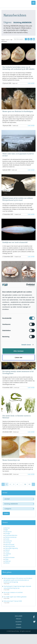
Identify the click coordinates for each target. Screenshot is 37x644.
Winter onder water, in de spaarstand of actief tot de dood (18, 155)
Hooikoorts (8, 541)
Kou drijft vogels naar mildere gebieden (15, 597)
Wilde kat (8, 561)
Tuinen (7, 552)
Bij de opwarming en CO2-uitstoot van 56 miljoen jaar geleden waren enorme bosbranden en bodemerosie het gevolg (18, 580)
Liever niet (18, 357)
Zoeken (6, 513)
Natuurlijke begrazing (11, 548)
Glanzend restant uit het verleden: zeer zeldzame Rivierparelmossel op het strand (18, 199)
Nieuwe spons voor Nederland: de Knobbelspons (18, 111)
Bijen (7, 530)
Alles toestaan (19, 351)
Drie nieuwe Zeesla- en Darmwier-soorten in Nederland (17, 417)
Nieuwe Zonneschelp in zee (11, 460)
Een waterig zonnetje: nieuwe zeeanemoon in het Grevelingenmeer (18, 372)
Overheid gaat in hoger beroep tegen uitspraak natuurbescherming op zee (17, 587)
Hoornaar (8, 543)
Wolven (7, 563)
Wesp (7, 559)
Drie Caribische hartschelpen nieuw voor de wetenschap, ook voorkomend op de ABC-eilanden (18, 68)
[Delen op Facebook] (26, 39)
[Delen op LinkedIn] (31, 39)
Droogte (8, 533)
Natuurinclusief (10, 545)
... (21, 484)
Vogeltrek (8, 554)
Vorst (7, 556)
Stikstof (7, 550)
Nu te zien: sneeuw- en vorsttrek (13, 592)
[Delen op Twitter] (29, 39)
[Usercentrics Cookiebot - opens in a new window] (26, 285)
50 (25, 484)
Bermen (7, 528)
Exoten (7, 539)
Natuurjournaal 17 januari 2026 (13, 601)
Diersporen (8, 532)
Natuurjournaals (10, 546)
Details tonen (26, 345)
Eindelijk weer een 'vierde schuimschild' (15, 242)
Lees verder (31, 83)
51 (30, 484)
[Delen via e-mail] (34, 39)
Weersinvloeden (10, 557)
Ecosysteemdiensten (11, 535)
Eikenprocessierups (11, 537)
